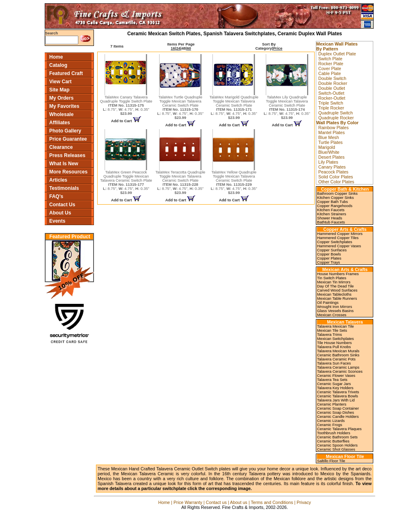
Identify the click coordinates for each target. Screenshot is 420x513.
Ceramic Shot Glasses (336, 449)
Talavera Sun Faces (334, 363)
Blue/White (329, 152)
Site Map (59, 90)
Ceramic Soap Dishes (336, 413)
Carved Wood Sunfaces (337, 290)
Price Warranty (188, 502)
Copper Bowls (329, 254)
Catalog (58, 65)
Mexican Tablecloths (334, 294)
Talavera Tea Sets (332, 380)
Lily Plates (328, 162)
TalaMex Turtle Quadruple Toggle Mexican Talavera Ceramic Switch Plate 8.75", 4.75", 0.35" (180, 107)
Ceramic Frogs (330, 425)
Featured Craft (66, 73)
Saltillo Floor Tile (331, 461)
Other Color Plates (336, 182)
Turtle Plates (330, 142)
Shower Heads (330, 218)
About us (239, 502)
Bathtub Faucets (331, 222)
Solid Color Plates (336, 177)
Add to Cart (126, 121)
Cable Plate (330, 73)
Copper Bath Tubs (332, 202)
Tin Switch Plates (332, 278)
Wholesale (61, 114)
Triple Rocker (331, 108)
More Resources (68, 172)
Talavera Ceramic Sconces (340, 372)
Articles (58, 180)
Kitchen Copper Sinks (336, 198)
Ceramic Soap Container (338, 408)
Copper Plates (329, 258)
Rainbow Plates (333, 128)
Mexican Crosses (332, 315)
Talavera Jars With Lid (336, 400)
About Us (60, 213)
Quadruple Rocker (336, 118)
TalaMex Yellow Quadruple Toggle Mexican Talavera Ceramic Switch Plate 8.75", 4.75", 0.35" (234, 182)
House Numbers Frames (338, 274)
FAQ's (56, 196)
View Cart (60, 82)
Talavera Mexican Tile (336, 326)
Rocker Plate (331, 64)
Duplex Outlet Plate (337, 54)
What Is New (64, 164)
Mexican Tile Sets (332, 331)
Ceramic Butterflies (333, 441)
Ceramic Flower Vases (336, 376)
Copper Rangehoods (335, 206)
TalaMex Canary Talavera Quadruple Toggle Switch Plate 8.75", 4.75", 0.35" (126, 105)
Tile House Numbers (334, 343)
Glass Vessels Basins (335, 311)
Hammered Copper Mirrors (340, 234)
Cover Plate (330, 68)
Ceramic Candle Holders (338, 417)
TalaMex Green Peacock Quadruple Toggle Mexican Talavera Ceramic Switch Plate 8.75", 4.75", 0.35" (126, 182)
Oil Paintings (328, 303)
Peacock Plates (333, 172)
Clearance (61, 147)
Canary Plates (332, 167)
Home (56, 57)
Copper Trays (329, 262)
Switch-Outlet (331, 93)
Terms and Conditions (272, 502)
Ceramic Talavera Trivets (338, 392)
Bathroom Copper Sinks (337, 194)
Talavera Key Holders (335, 388)
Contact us (216, 502)
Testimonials (64, 188)
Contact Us (62, 205)
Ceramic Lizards (331, 421)
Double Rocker (333, 83)
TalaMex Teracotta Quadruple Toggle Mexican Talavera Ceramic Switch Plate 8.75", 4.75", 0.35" (180, 182)
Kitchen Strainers (332, 214)
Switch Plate (330, 59)
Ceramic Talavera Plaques (339, 429)
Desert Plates (331, 157)
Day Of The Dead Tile (336, 286)
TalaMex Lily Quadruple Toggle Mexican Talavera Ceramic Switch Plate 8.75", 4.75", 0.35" (287, 107)
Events (57, 221)
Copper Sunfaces (332, 250)
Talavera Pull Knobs (334, 347)
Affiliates (60, 123)
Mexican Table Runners (337, 299)
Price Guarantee (68, 139)
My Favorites (64, 106)
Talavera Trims (330, 335)
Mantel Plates (332, 132)
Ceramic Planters (332, 404)
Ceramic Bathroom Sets (337, 437)
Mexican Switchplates (336, 339)
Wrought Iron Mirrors (334, 307)
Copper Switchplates (335, 242)
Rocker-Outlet (332, 98)
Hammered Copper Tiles (338, 238)
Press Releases (67, 155)
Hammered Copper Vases (339, 246)
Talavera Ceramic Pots (336, 359)
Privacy (304, 502)
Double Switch (332, 78)
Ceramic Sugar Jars (334, 384)
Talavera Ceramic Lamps (338, 367)
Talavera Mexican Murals (338, 351)
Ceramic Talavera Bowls (338, 396)
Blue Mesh (329, 137)
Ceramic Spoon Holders (337, 445)
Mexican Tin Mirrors (334, 282)
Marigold (327, 147)
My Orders (61, 98)
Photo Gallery (65, 131)
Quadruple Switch (336, 113)
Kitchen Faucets (331, 210)
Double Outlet (332, 88)
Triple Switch (331, 103)
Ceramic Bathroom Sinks (338, 355)
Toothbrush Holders (334, 433)
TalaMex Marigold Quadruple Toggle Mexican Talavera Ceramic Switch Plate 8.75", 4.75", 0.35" (234, 107)
